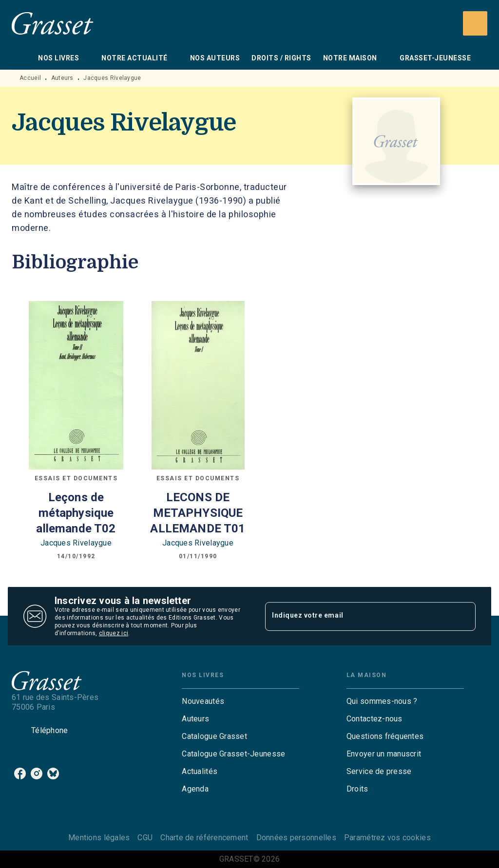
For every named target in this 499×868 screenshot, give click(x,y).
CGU (145, 838)
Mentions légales (99, 838)
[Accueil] (53, 23)
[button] (240, 701)
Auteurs (62, 78)
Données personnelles (296, 838)
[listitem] (20, 774)
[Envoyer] (464, 616)
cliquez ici (114, 633)
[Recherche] (475, 23)
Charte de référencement (204, 838)
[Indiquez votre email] (358, 616)
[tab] (22, 58)
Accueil (30, 78)
